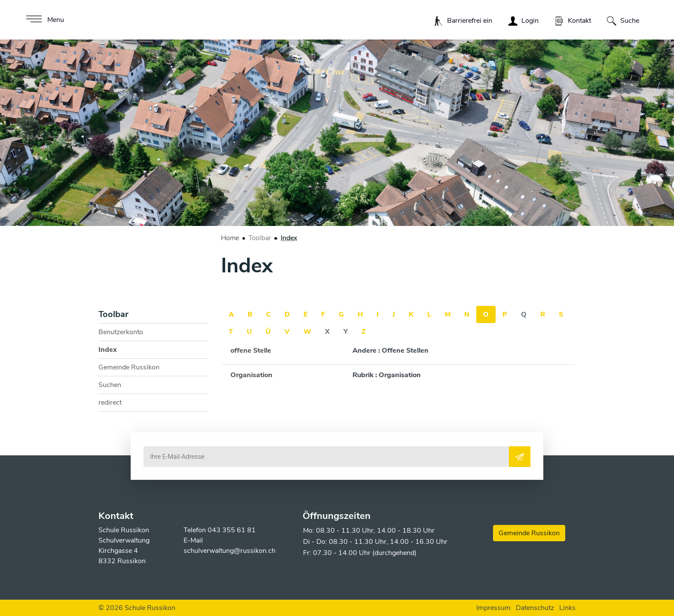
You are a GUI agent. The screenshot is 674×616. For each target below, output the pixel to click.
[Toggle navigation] (44, 20)
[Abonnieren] (520, 457)
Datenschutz (535, 608)
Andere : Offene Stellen (391, 351)
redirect (110, 403)
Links (567, 608)
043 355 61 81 (232, 530)
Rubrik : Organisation (387, 375)
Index (120, 352)
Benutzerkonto (121, 332)
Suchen (110, 385)
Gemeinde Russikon (129, 367)
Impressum (493, 608)
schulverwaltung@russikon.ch (230, 551)
